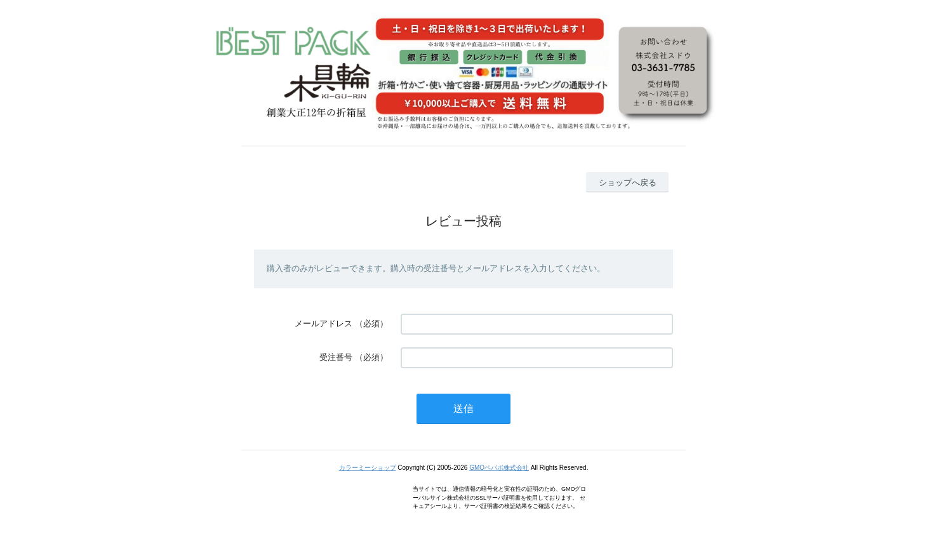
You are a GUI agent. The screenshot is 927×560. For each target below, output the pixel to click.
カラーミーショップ (368, 468)
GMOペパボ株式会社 (499, 468)
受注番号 (336, 357)
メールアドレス (323, 323)
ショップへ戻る (628, 183)
